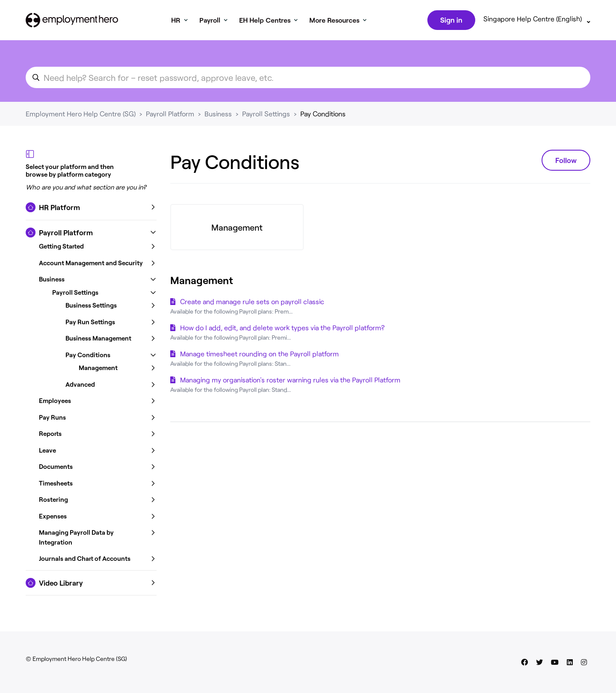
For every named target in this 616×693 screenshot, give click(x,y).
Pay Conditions (323, 115)
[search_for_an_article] (308, 79)
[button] (91, 209)
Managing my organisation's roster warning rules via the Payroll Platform (290, 381)
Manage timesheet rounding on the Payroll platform (259, 355)
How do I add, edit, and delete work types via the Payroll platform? (282, 329)
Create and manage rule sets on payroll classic (252, 303)
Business (218, 115)
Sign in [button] (450, 21)
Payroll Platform (170, 115)
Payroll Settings (266, 115)
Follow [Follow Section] (566, 162)
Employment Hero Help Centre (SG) (81, 115)
